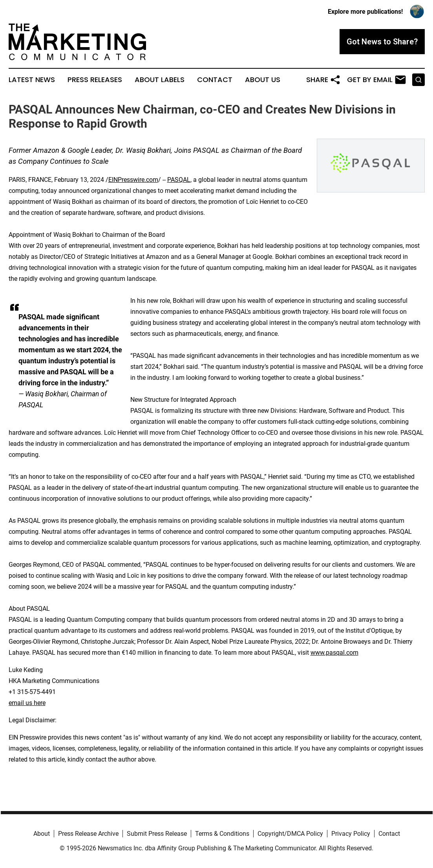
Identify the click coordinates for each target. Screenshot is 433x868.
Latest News (32, 80)
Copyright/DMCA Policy (290, 834)
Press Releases (95, 80)
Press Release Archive (88, 834)
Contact (215, 80)
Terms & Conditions (222, 834)
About (42, 834)
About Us (263, 80)
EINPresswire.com (133, 180)
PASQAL (179, 180)
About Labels (160, 80)
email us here (27, 703)
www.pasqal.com (334, 653)
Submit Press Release (157, 834)
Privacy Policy (351, 834)
